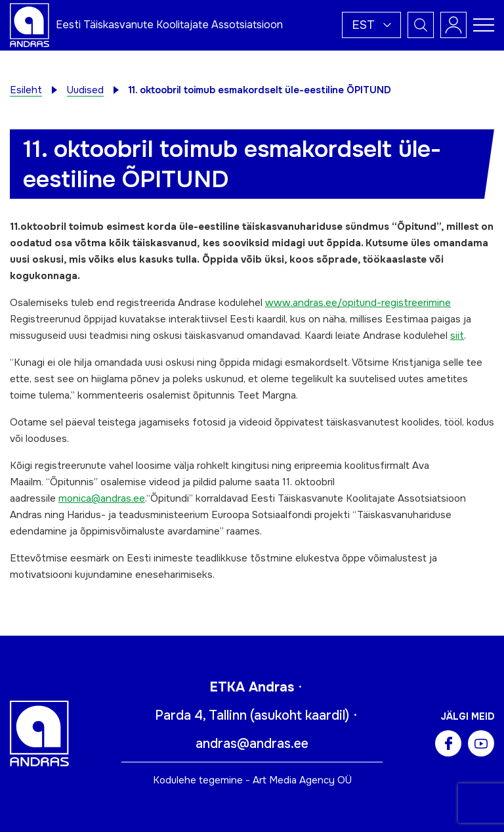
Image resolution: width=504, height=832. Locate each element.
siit (457, 336)
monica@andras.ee (102, 498)
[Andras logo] (30, 24)
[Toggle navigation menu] (484, 25)
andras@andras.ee (252, 744)
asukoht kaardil (300, 715)
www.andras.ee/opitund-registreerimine (358, 303)
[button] (371, 25)
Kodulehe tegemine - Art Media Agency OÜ (252, 780)
